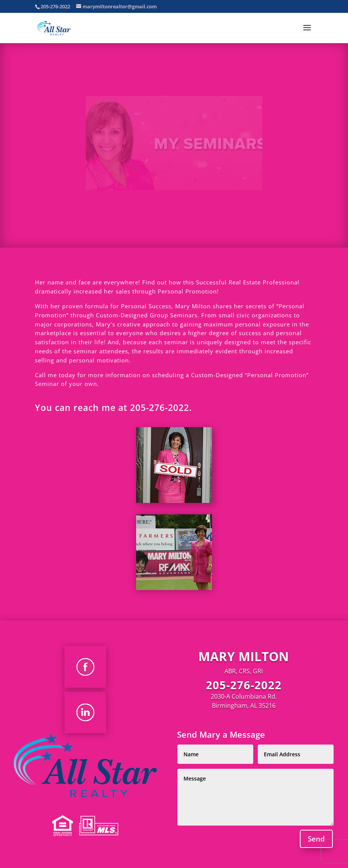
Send (316, 839)
